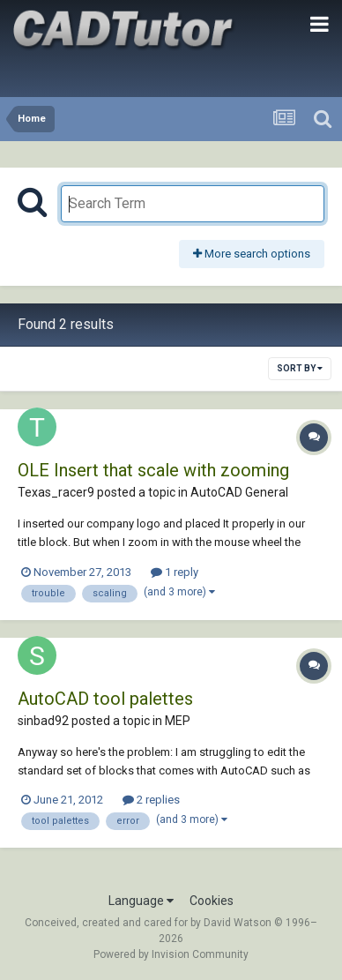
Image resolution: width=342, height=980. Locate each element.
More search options (252, 254)
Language (141, 901)
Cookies (212, 901)
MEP (178, 721)
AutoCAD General (239, 492)
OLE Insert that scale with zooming (153, 470)
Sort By (300, 368)
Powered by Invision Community (171, 954)
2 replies (151, 800)
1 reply (175, 572)
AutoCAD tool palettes (105, 699)
